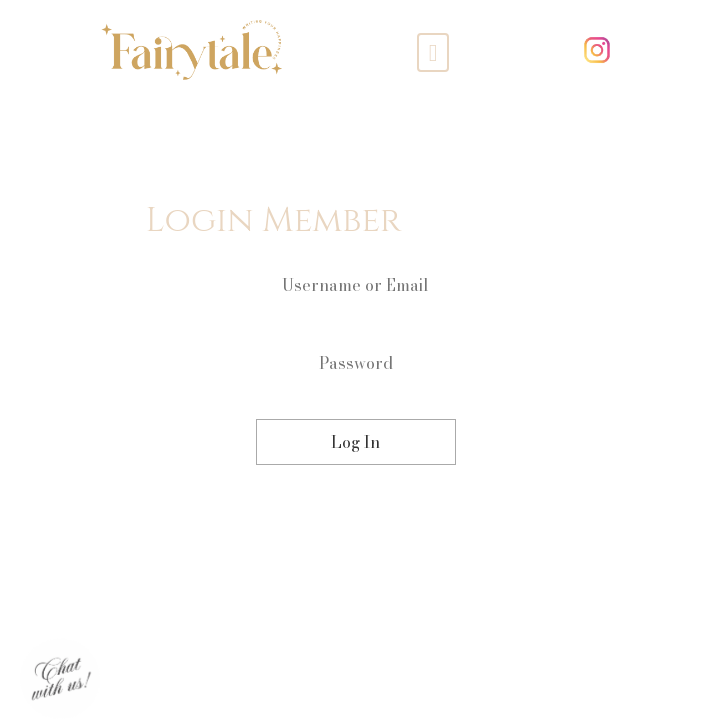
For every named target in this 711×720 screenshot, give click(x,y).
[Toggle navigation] (433, 52)
